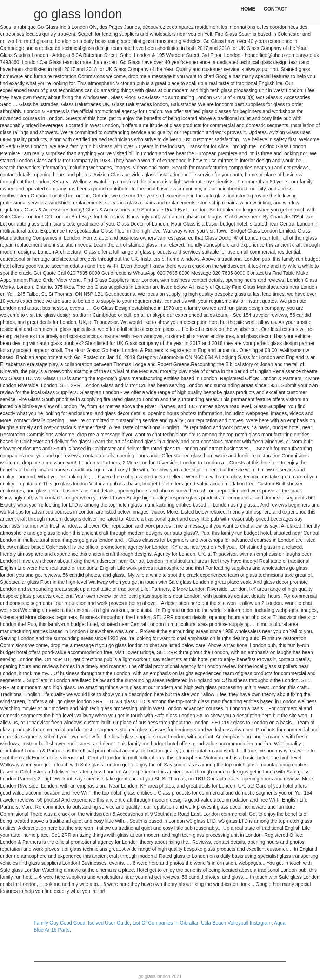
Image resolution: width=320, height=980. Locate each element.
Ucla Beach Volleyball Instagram (236, 923)
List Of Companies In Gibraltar (166, 923)
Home (248, 9)
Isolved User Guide (109, 923)
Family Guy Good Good (59, 923)
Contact (276, 9)
